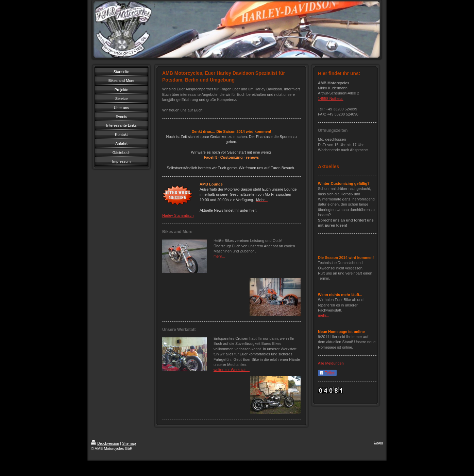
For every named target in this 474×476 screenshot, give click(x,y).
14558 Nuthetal (331, 99)
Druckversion (105, 443)
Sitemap (129, 443)
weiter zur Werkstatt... (232, 370)
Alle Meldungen (331, 363)
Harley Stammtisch (178, 215)
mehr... (219, 256)
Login (378, 442)
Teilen (327, 373)
